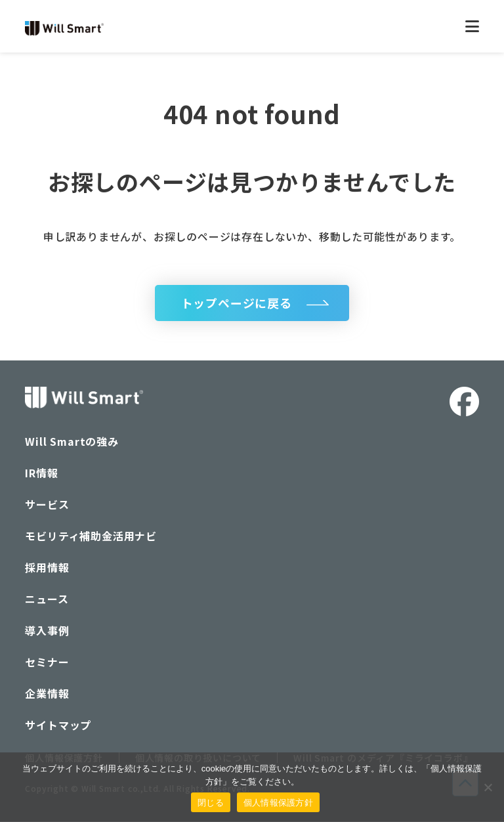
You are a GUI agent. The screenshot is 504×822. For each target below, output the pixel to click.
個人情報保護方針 (278, 803)
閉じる (211, 803)
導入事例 (47, 631)
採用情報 (47, 568)
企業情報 (47, 694)
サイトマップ (58, 725)
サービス (47, 505)
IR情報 (41, 473)
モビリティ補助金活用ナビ (91, 536)
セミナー (47, 662)
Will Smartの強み (72, 442)
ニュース (47, 599)
